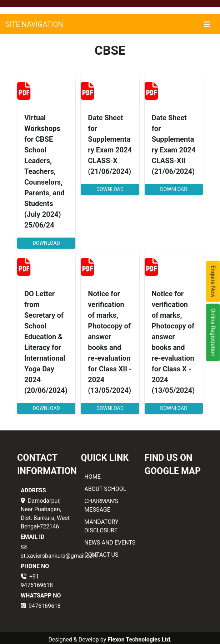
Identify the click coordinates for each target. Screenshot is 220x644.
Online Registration (213, 333)
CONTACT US (101, 555)
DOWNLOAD (46, 243)
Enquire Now (213, 282)
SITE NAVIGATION (34, 24)
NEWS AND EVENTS (110, 543)
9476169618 (45, 606)
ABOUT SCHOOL (105, 489)
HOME (92, 477)
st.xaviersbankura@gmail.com (59, 556)
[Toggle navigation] (207, 24)
